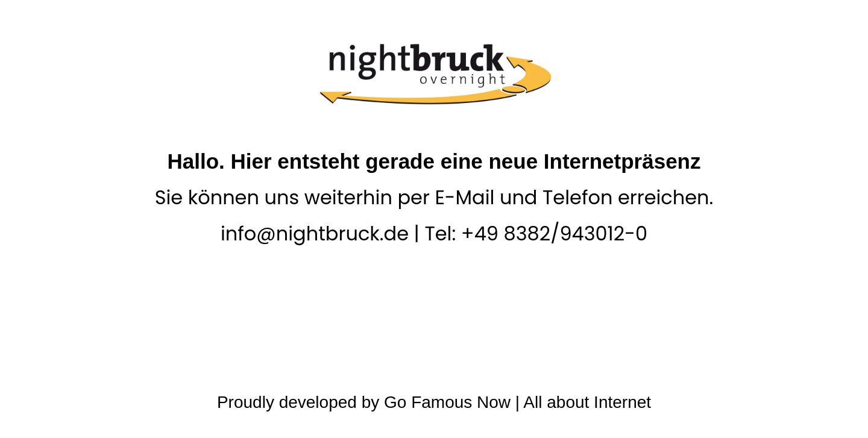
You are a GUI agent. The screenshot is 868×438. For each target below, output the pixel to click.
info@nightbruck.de (315, 233)
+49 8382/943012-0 (554, 233)
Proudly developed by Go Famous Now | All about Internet (434, 402)
